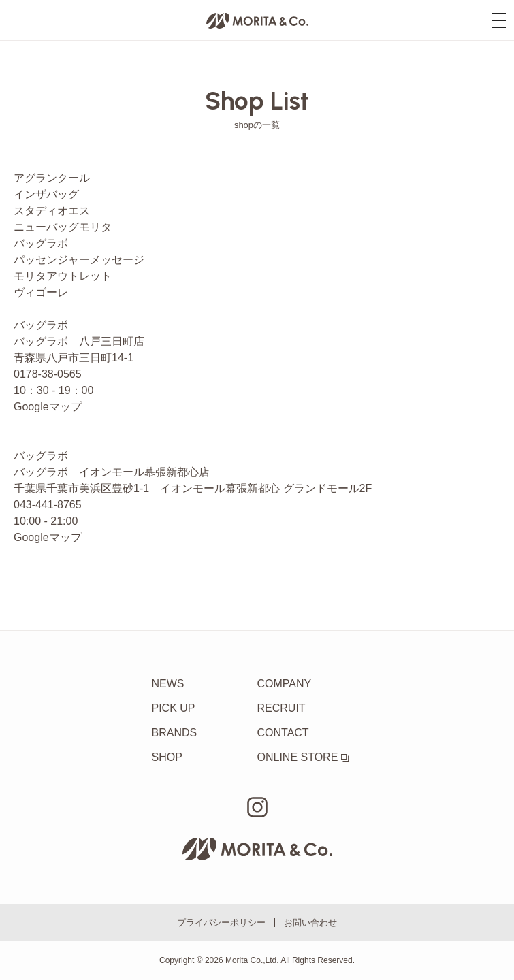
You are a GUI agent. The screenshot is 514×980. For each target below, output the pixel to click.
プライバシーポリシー (221, 922)
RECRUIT (282, 708)
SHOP (167, 757)
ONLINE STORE (303, 757)
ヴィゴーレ (41, 292)
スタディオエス (52, 211)
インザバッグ (46, 194)
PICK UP (174, 708)
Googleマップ (48, 407)
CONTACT (283, 733)
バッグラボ (41, 243)
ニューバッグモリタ (63, 227)
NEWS (168, 684)
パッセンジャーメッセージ (79, 260)
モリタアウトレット (63, 276)
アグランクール (52, 178)
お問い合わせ (310, 922)
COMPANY (285, 684)
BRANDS (175, 733)
